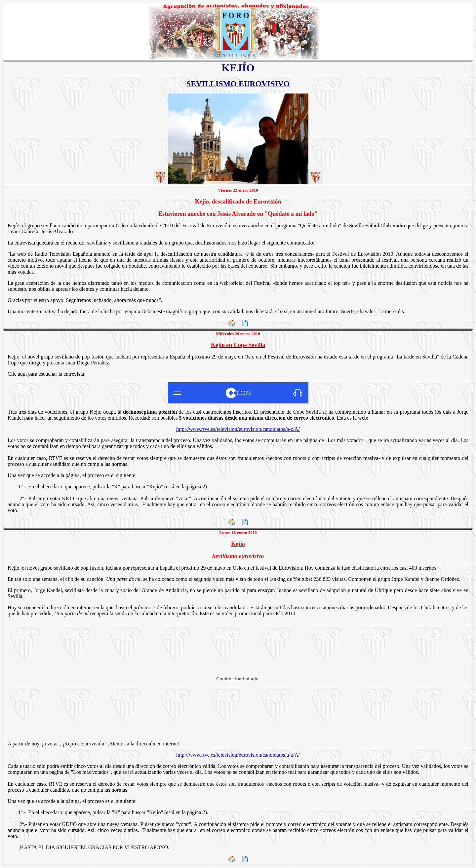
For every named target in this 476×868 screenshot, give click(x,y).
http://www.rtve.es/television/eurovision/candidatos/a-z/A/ (238, 429)
